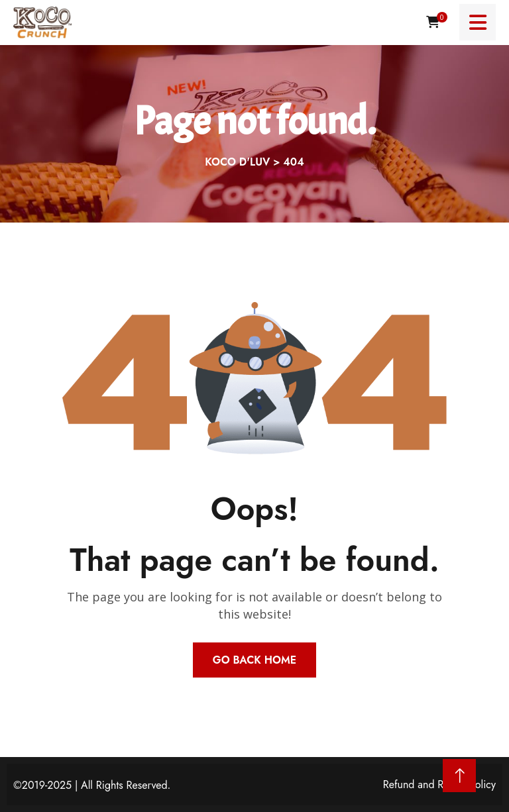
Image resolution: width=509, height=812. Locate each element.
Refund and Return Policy (439, 785)
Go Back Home (254, 660)
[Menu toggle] (478, 22)
